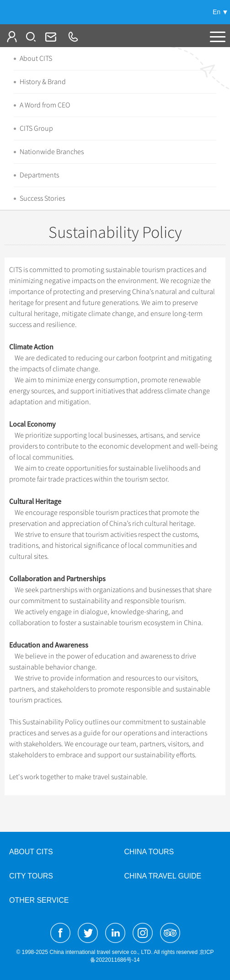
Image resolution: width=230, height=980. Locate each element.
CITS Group (36, 129)
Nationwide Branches (52, 152)
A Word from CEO (45, 105)
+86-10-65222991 (73, 37)
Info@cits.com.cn (50, 37)
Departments (39, 175)
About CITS (36, 59)
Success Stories (42, 198)
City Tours (31, 876)
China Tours (149, 852)
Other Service (39, 900)
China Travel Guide (163, 876)
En (217, 12)
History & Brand (43, 82)
